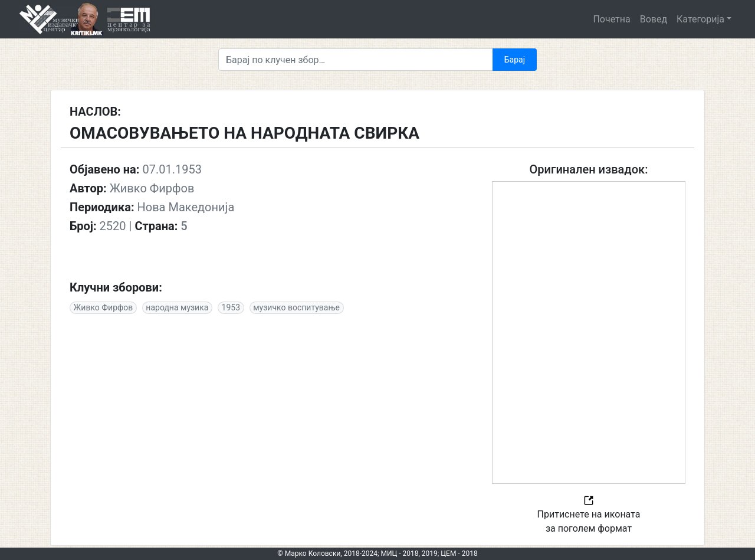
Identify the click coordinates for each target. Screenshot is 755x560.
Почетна (611, 19)
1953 (231, 307)
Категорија (700, 19)
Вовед (654, 19)
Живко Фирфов (104, 307)
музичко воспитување (296, 307)
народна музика (177, 307)
